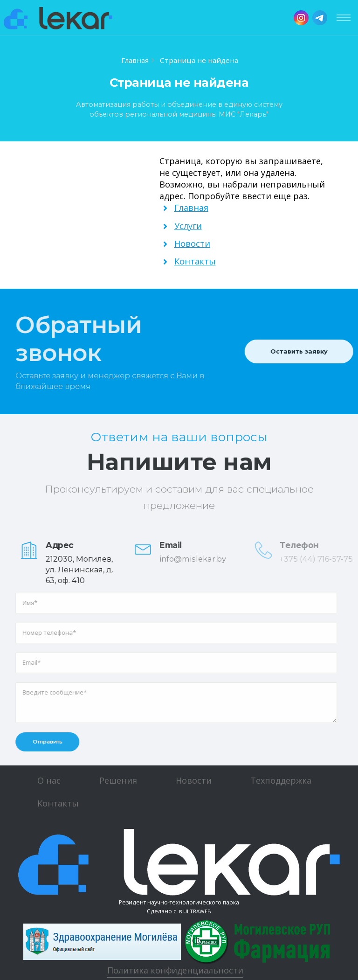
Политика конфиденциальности (175, 970)
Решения (118, 780)
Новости (194, 780)
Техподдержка (281, 780)
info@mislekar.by (200, 559)
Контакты (58, 803)
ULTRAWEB (197, 911)
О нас (49, 780)
